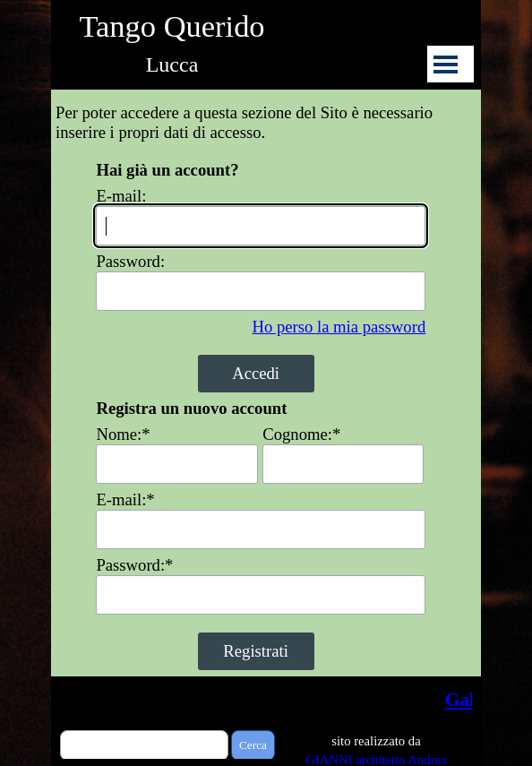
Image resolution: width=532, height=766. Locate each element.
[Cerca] (144, 745)
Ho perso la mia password (339, 327)
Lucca (172, 65)
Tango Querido (172, 26)
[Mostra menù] (446, 64)
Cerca (253, 745)
